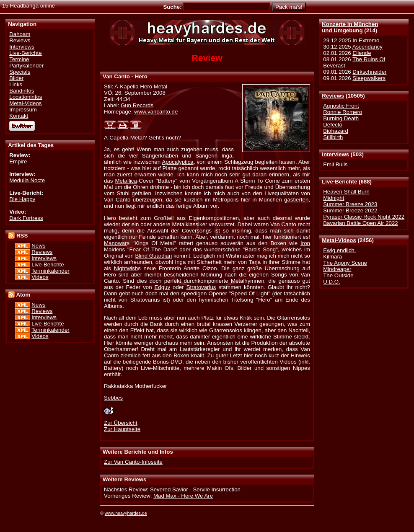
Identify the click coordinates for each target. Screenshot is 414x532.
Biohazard (336, 131)
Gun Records (137, 105)
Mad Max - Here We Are (183, 496)
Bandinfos (22, 91)
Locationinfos (26, 97)
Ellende (362, 53)
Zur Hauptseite (122, 429)
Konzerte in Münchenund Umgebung (350, 27)
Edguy (163, 287)
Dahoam (20, 34)
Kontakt (19, 116)
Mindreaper (337, 269)
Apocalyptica (177, 162)
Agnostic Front (341, 106)
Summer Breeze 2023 (350, 204)
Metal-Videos (339, 240)
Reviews (333, 96)
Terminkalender (50, 271)
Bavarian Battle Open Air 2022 (360, 223)
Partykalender (26, 66)
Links (16, 84)
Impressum (23, 110)
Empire (18, 161)
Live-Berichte (339, 182)
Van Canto (116, 76)
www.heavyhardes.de (126, 513)
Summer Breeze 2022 (350, 210)
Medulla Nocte (27, 180)
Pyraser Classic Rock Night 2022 (364, 217)
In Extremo (366, 40)
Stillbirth (333, 137)
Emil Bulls (335, 164)
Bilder (16, 78)
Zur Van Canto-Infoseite (133, 462)
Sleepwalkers (369, 78)
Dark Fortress (26, 218)
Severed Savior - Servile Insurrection (195, 489)
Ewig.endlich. (339, 250)
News (38, 246)
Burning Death (341, 118)
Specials (20, 72)
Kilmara (332, 257)
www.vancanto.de (156, 112)
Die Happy (22, 199)
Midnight (334, 198)
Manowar (115, 243)
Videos (40, 277)
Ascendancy (367, 47)
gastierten (296, 200)
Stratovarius (201, 287)
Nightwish (126, 268)
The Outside (338, 275)
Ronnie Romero (343, 112)
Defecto (333, 125)
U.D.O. (332, 282)
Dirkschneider (369, 72)
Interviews (335, 154)
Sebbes (113, 398)
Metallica (126, 181)
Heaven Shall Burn (346, 192)
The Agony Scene (345, 263)
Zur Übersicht (121, 423)
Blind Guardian (154, 256)
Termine (19, 59)
